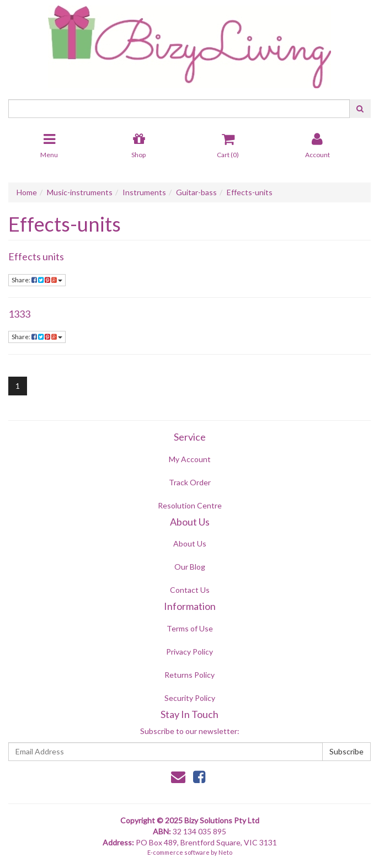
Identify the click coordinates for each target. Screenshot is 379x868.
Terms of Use (190, 628)
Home (27, 192)
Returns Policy (189, 675)
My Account (190, 459)
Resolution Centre (190, 505)
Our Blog (190, 567)
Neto (225, 852)
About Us (190, 543)
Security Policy (190, 698)
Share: (37, 280)
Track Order (190, 482)
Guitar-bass (196, 192)
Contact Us (190, 590)
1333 (19, 314)
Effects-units (250, 192)
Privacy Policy (189, 652)
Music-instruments (80, 192)
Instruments (144, 192)
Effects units (36, 256)
